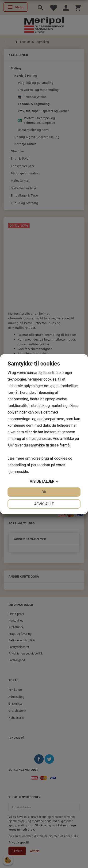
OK (44, 492)
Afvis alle (44, 504)
